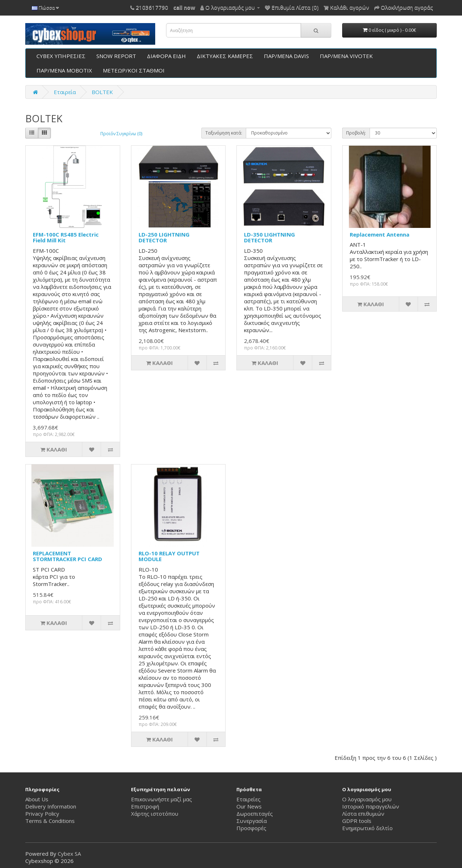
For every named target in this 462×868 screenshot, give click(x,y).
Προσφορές (251, 828)
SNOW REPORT (116, 56)
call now (184, 7)
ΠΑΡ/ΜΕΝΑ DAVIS (286, 56)
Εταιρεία (65, 92)
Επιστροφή (145, 806)
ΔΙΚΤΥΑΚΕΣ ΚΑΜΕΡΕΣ (225, 56)
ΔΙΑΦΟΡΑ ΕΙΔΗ (166, 56)
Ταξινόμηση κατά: (224, 133)
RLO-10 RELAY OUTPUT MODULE (169, 556)
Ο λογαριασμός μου (367, 799)
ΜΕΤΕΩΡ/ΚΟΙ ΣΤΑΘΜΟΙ (134, 70)
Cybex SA (69, 854)
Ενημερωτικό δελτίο (367, 828)
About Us (37, 799)
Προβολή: (356, 133)
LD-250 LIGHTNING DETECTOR (164, 237)
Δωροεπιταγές (255, 814)
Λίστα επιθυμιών (363, 814)
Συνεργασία (252, 821)
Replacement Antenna (380, 234)
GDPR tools (357, 821)
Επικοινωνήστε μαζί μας (162, 799)
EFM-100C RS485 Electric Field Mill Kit (66, 237)
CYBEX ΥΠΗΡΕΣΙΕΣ (61, 56)
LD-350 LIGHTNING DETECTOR (269, 237)
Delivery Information (51, 806)
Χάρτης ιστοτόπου (155, 814)
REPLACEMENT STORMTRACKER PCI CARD (67, 556)
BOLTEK (102, 92)
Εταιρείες (249, 799)
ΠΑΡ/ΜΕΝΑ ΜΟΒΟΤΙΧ (64, 70)
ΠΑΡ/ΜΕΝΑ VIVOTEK (346, 56)
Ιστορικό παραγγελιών (371, 806)
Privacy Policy (42, 814)
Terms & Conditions (50, 821)
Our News (249, 806)
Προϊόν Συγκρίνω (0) (121, 134)
